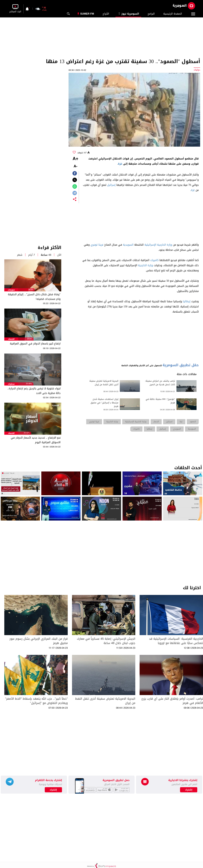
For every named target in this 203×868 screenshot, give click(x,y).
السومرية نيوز (128, 14)
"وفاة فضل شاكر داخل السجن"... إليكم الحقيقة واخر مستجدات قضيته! (34, 297)
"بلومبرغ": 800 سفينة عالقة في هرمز (160, 401)
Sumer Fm (87, 14)
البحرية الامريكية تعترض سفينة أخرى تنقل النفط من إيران (104, 383)
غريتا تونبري (97, 245)
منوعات (11, 290)
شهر (20, 255)
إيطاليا (187, 301)
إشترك (53, 790)
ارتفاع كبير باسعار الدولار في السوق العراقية (35, 344)
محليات (11, 384)
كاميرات (154, 260)
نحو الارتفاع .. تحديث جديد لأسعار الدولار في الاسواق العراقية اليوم (36, 440)
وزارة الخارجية (146, 265)
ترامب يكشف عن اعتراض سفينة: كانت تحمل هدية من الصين (160, 383)
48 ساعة (46, 255)
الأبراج (106, 14)
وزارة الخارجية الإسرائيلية (158, 245)
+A (75, 159)
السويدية (128, 245)
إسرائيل (111, 185)
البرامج (151, 14)
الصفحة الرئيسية (173, 14)
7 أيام (32, 255)
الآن (59, 255)
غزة (120, 164)
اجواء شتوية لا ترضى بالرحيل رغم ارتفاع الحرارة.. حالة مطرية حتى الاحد (34, 391)
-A (75, 166)
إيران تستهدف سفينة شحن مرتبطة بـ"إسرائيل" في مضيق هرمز (104, 403)
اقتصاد (11, 339)
